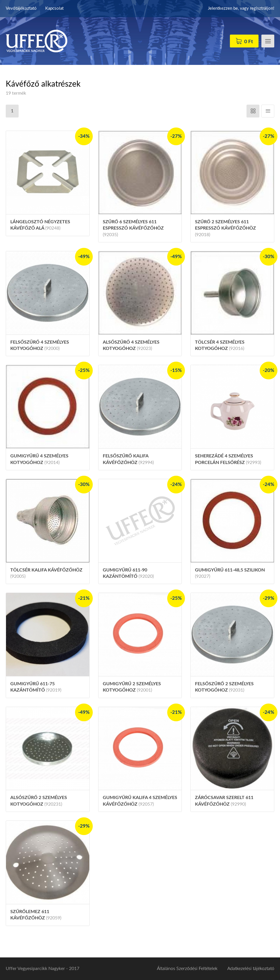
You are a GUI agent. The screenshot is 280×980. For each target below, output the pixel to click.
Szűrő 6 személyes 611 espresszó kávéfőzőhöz (133, 228)
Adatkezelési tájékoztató (251, 969)
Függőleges (268, 111)
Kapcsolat (54, 8)
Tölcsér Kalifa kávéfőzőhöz (46, 573)
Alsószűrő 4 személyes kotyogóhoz (131, 345)
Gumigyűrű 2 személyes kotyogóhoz (132, 687)
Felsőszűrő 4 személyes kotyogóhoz (40, 345)
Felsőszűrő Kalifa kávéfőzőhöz (128, 459)
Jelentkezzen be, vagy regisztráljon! (241, 8)
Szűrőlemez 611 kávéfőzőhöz (36, 915)
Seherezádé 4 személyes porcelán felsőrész (228, 459)
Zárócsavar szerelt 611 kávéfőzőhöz (224, 801)
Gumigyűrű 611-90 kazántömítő (128, 573)
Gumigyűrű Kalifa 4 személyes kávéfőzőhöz (140, 801)
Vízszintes (253, 111)
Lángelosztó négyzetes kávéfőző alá (40, 225)
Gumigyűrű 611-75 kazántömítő (36, 687)
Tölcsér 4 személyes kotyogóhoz (220, 345)
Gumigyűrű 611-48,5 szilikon (230, 573)
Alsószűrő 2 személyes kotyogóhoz (39, 801)
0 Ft (249, 42)
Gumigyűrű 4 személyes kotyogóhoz (39, 459)
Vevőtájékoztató (21, 8)
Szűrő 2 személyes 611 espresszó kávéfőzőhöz (225, 228)
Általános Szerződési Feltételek (187, 969)
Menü (268, 41)
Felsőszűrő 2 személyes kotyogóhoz (224, 687)
